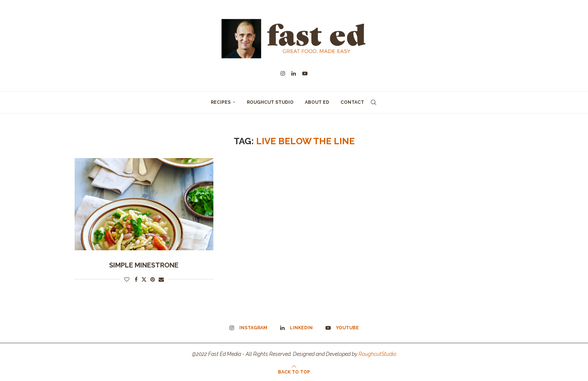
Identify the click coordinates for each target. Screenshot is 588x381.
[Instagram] (283, 73)
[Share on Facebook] (136, 279)
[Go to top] (294, 372)
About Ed (317, 102)
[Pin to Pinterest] (153, 279)
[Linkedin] (294, 73)
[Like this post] (127, 279)
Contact (352, 102)
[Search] (373, 102)
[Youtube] (305, 73)
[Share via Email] (161, 279)
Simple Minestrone (144, 265)
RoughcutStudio (377, 354)
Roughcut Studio (270, 102)
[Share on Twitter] (144, 279)
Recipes (221, 102)
